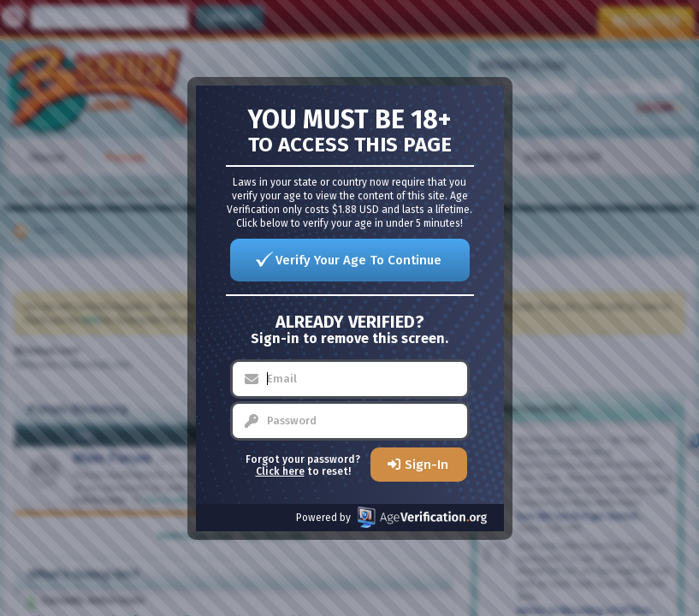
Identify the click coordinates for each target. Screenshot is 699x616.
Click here (280, 471)
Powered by (391, 517)
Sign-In (427, 465)
